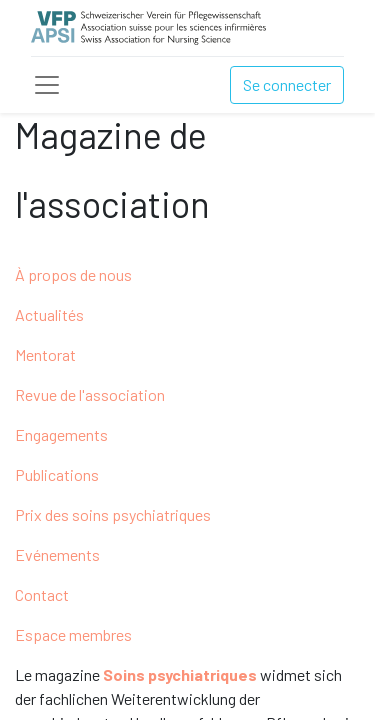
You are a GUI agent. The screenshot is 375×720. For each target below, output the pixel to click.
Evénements (57, 554)
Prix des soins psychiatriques (113, 514)
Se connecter (287, 84)
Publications (57, 474)
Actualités (49, 314)
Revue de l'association (90, 394)
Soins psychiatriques (180, 674)
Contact (42, 594)
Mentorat (45, 354)
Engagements (61, 434)
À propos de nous (73, 274)
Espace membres (73, 634)
